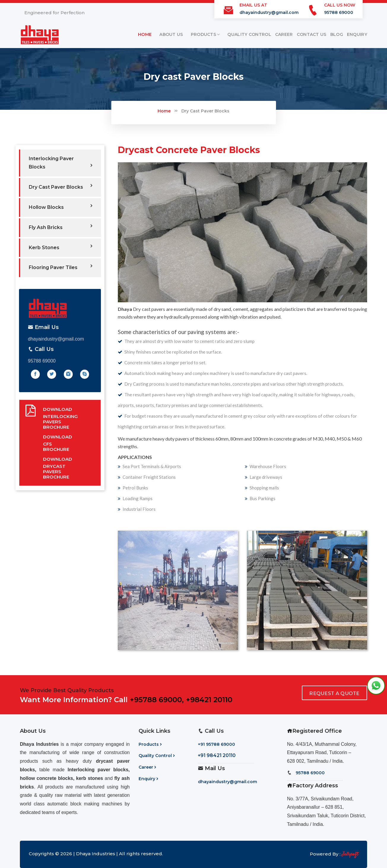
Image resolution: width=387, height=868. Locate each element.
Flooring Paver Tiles (61, 267)
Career (148, 767)
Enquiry (149, 779)
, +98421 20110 (207, 700)
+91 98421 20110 (217, 755)
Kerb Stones (61, 247)
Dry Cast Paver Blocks (205, 111)
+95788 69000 (156, 700)
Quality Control (157, 756)
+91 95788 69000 (217, 744)
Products (151, 744)
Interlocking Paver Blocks (61, 163)
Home (164, 111)
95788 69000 (339, 12)
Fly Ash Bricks (61, 227)
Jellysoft (350, 854)
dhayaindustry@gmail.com (269, 12)
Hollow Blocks (61, 207)
